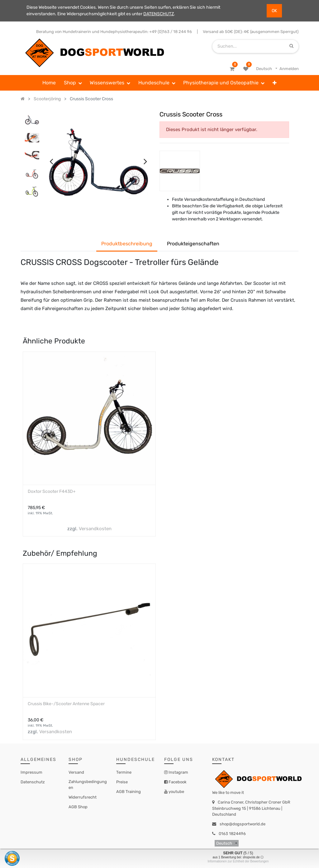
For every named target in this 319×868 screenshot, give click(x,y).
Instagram (178, 772)
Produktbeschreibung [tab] (127, 244)
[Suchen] (291, 46)
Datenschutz (33, 782)
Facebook (177, 782)
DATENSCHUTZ (159, 14)
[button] (275, 83)
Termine (124, 772)
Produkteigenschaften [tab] (193, 244)
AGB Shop (78, 807)
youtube (176, 792)
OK (274, 11)
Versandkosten (95, 529)
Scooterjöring (47, 99)
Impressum (31, 772)
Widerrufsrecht (83, 797)
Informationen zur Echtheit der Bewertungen (238, 861)
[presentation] (51, 161)
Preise (122, 782)
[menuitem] (49, 83)
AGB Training (129, 792)
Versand (76, 772)
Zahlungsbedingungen (88, 785)
